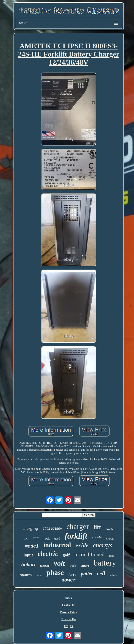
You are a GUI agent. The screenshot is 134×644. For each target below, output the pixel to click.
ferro (72, 575)
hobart (29, 565)
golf (66, 555)
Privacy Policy (69, 612)
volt (59, 563)
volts (26, 539)
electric (48, 554)
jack (46, 538)
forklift (76, 536)
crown (110, 539)
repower (45, 566)
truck (73, 566)
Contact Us (69, 605)
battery (105, 563)
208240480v (52, 528)
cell (101, 573)
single (97, 538)
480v (39, 575)
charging (30, 528)
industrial (57, 545)
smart (85, 565)
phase (55, 573)
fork (111, 556)
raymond (26, 575)
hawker (110, 529)
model (32, 546)
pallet (87, 574)
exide (82, 545)
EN (66, 626)
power (69, 580)
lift (97, 527)
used (57, 539)
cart (36, 538)
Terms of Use (69, 619)
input (28, 555)
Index (69, 598)
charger (78, 527)
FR (71, 626)
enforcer (114, 575)
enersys (103, 545)
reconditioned (89, 554)
